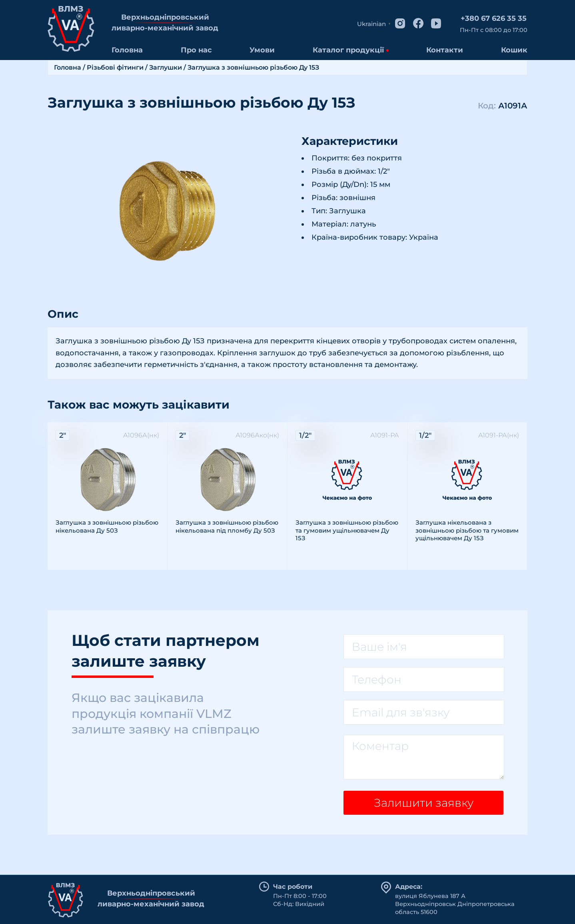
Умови (262, 50)
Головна (127, 50)
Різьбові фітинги (115, 67)
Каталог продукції (348, 50)
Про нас (196, 50)
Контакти (445, 50)
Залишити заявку (424, 803)
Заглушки (166, 67)
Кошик (514, 50)
